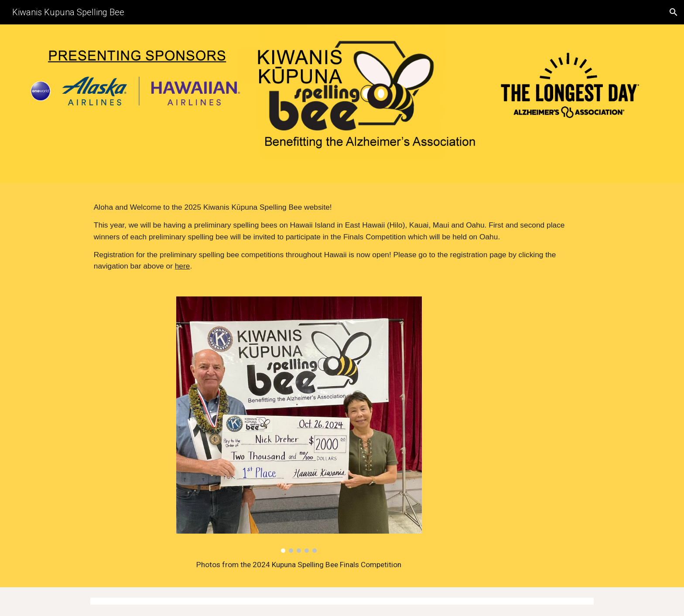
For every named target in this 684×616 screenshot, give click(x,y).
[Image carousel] (299, 425)
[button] (674, 12)
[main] (342, 237)
